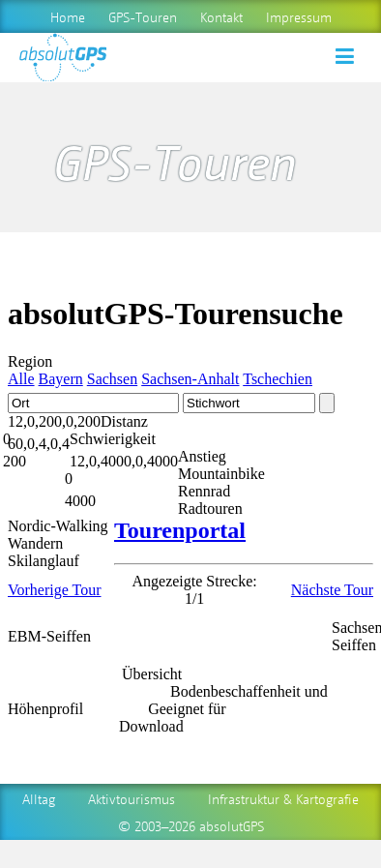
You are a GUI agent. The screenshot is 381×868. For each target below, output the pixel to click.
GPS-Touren (143, 16)
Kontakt (221, 16)
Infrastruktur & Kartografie (283, 798)
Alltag (39, 798)
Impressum (299, 16)
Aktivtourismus (132, 798)
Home (68, 16)
